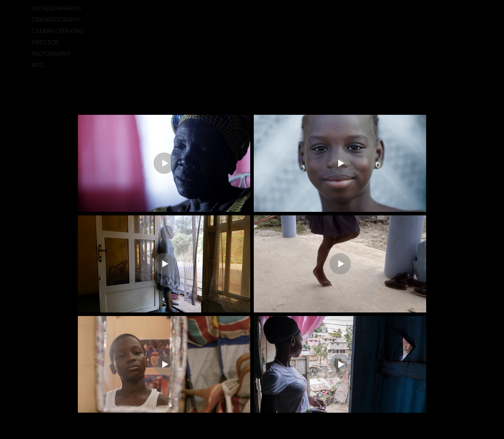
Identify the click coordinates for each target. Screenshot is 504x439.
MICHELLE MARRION (56, 8)
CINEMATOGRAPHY (56, 20)
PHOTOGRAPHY (51, 54)
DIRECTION (45, 42)
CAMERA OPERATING (58, 31)
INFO (38, 65)
